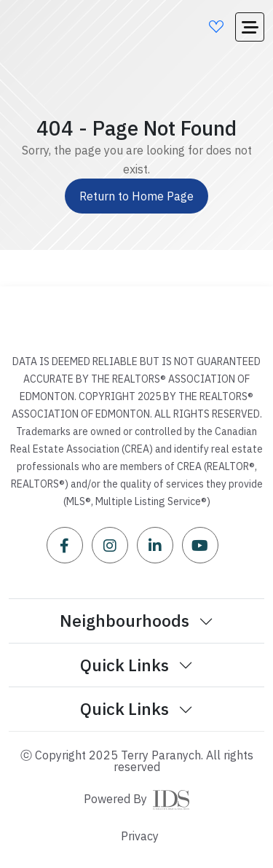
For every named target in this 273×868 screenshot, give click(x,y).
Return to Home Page (136, 196)
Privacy (140, 836)
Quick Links (136, 665)
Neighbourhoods (136, 620)
